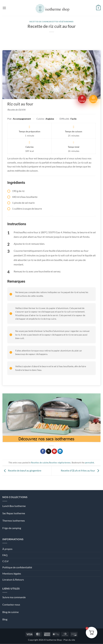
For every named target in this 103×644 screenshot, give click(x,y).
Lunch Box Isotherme (14, 506)
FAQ (5, 555)
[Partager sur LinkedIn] (60, 451)
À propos (7, 549)
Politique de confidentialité (17, 567)
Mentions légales (12, 573)
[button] (4, 8)
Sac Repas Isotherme (14, 513)
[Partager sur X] (49, 451)
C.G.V (5, 561)
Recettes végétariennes (61, 22)
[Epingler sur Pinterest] (54, 451)
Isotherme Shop (54, 640)
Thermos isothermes (14, 521)
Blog (5, 619)
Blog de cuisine (11, 612)
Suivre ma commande (14, 597)
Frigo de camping (12, 528)
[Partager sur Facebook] (43, 451)
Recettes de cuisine (39, 22)
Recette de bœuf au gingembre (22, 470)
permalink (90, 463)
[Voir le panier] (98, 8)
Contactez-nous (11, 604)
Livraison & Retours (13, 580)
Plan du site (69, 640)
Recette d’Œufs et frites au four (81, 470)
